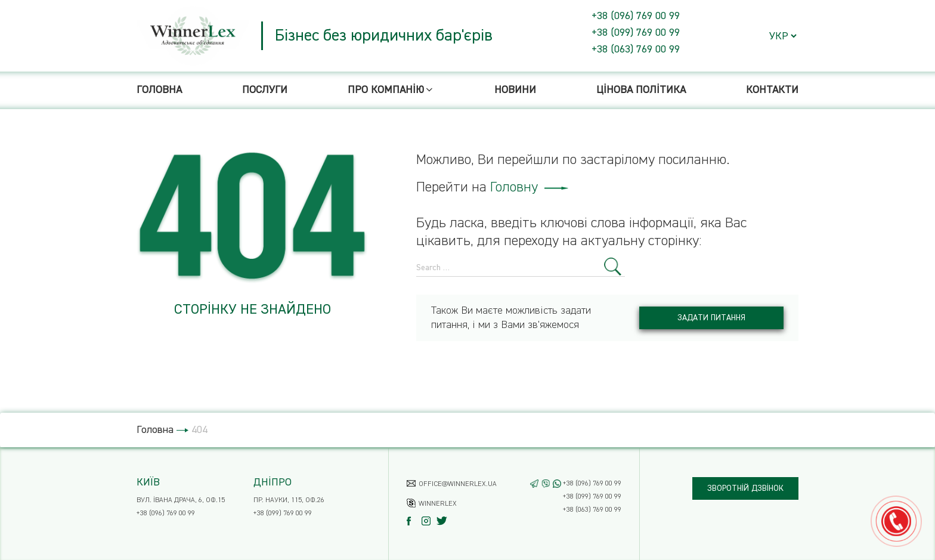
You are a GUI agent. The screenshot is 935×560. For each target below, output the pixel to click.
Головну (529, 187)
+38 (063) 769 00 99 (636, 49)
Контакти (772, 90)
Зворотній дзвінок (745, 488)
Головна (159, 90)
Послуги (265, 90)
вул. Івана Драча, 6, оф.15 (181, 500)
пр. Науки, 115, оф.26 (289, 500)
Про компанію (391, 90)
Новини (515, 90)
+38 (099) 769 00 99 (636, 33)
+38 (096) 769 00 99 (636, 16)
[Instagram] (429, 521)
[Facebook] (414, 521)
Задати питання (711, 318)
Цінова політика (641, 90)
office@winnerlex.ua (458, 484)
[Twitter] (444, 521)
